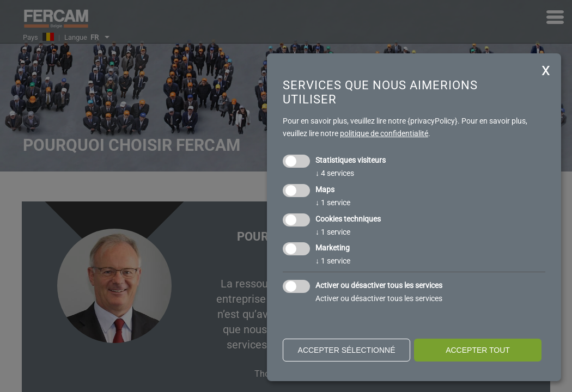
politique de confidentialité (384, 133)
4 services (335, 173)
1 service (333, 203)
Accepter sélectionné (347, 350)
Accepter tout (478, 350)
